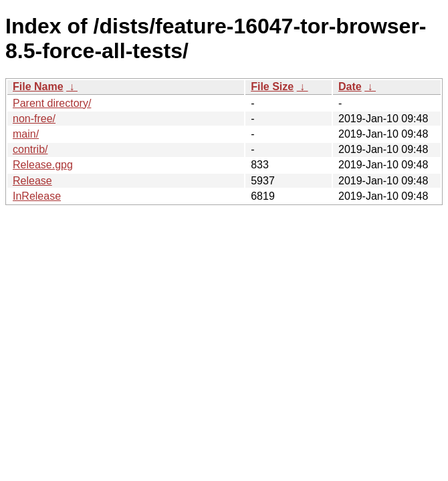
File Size (272, 87)
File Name (38, 87)
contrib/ (30, 149)
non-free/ (34, 119)
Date (350, 87)
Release (32, 181)
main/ (26, 134)
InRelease (37, 196)
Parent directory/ (52, 103)
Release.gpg (43, 165)
